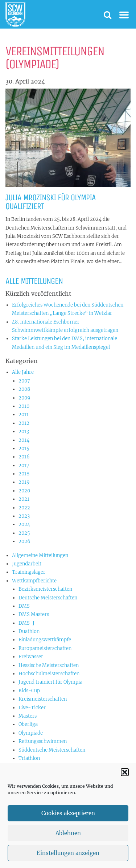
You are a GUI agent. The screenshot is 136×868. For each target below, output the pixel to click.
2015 (24, 448)
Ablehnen (68, 841)
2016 (24, 457)
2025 (24, 533)
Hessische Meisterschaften (49, 665)
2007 (24, 381)
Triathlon (29, 758)
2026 (24, 541)
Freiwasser (31, 657)
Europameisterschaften (45, 648)
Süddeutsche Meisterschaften (52, 750)
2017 (24, 465)
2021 (24, 499)
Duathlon (29, 631)
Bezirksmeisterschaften (45, 589)
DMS (24, 606)
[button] (125, 780)
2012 (24, 423)
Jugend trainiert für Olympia (50, 682)
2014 (24, 440)
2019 (24, 482)
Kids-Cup (29, 691)
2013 (24, 431)
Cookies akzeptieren (68, 821)
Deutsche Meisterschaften (48, 598)
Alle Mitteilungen (34, 281)
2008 (24, 389)
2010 (24, 406)
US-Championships (41, 767)
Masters (28, 716)
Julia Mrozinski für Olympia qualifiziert (51, 202)
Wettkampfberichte (34, 581)
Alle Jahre (23, 372)
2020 (24, 491)
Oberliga (28, 724)
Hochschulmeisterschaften (49, 674)
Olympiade (31, 733)
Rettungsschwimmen (43, 741)
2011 (24, 414)
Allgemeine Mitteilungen (40, 555)
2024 (24, 524)
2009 (24, 398)
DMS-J (26, 623)
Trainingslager (29, 572)
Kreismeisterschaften (43, 699)
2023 (24, 516)
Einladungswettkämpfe (45, 640)
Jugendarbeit (27, 564)
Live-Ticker (32, 708)
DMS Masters (34, 614)
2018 (24, 474)
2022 (24, 508)
